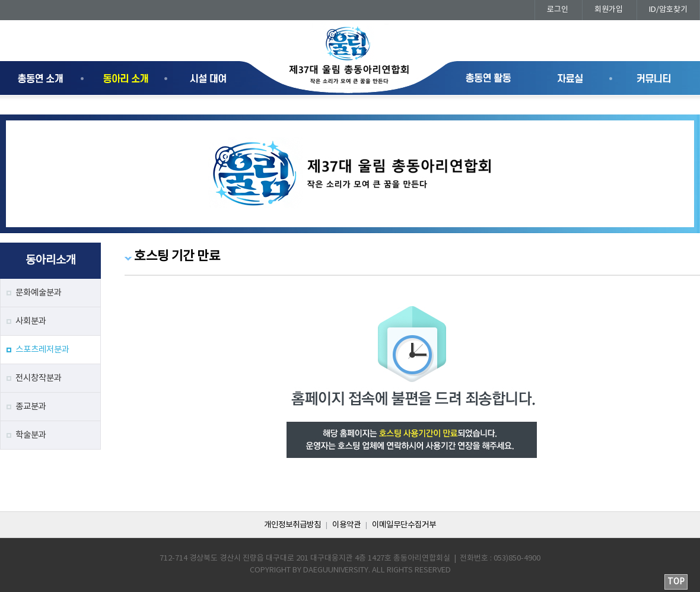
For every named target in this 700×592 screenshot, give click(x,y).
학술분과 (31, 435)
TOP (676, 582)
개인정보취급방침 (292, 525)
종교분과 (31, 407)
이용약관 (346, 525)
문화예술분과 (39, 293)
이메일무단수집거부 (404, 525)
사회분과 (31, 321)
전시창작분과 (39, 378)
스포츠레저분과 (42, 350)
